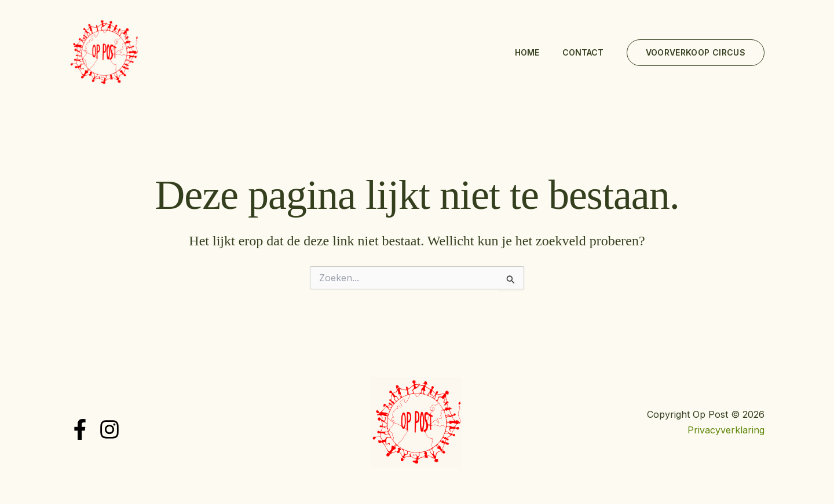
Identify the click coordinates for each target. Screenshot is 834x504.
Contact (583, 52)
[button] (696, 53)
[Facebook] (80, 429)
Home (527, 52)
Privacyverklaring (726, 430)
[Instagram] (109, 429)
